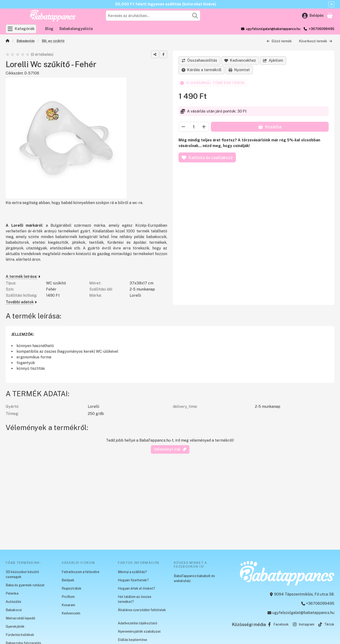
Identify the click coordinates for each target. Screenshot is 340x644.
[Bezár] (331, 4)
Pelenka (12, 593)
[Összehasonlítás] (199, 61)
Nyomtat (239, 70)
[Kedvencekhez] (240, 61)
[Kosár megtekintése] (330, 16)
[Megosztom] (155, 54)
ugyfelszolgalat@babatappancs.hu (273, 29)
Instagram (303, 624)
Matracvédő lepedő (20, 618)
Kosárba (270, 127)
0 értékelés (42, 54)
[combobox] (153, 16)
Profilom (68, 597)
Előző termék (279, 41)
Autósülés (13, 602)
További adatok (21, 302)
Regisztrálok (72, 588)
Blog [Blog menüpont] (49, 29)
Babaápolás (26, 41)
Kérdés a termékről (202, 70)
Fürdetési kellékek (20, 635)
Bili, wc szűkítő (53, 41)
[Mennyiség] (194, 127)
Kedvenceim (71, 613)
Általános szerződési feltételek (142, 610)
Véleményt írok (170, 449)
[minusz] (183, 127)
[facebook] (163, 54)
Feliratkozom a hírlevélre (81, 572)
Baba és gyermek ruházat (25, 585)
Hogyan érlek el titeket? (136, 588)
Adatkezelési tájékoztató (138, 623)
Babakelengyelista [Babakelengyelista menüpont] (76, 29)
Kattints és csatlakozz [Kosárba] (207, 158)
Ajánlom (273, 60)
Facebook (278, 624)
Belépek (68, 580)
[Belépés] (313, 16)
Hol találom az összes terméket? (135, 599)
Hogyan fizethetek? (133, 580)
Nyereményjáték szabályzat (139, 631)
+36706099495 (321, 29)
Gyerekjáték (15, 627)
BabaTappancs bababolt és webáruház (194, 578)
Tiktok (326, 624)
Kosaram (68, 605)
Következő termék (316, 41)
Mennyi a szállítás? (132, 572)
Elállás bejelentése (132, 640)
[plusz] (204, 127)
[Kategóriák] (21, 29)
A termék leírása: (23, 276)
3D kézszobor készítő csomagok (22, 574)
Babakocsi (14, 610)
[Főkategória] (8, 41)
